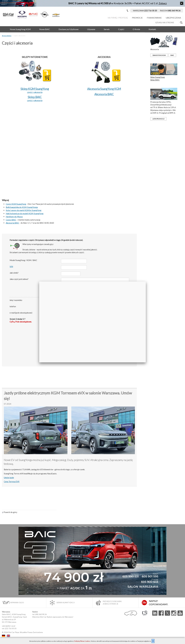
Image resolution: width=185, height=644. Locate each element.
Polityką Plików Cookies (82, 641)
